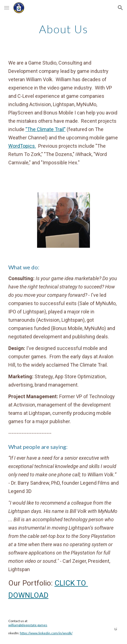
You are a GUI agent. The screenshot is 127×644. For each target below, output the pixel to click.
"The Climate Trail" (46, 129)
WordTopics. (22, 146)
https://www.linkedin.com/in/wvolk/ (46, 633)
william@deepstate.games (28, 625)
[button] (7, 8)
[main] (63, 29)
